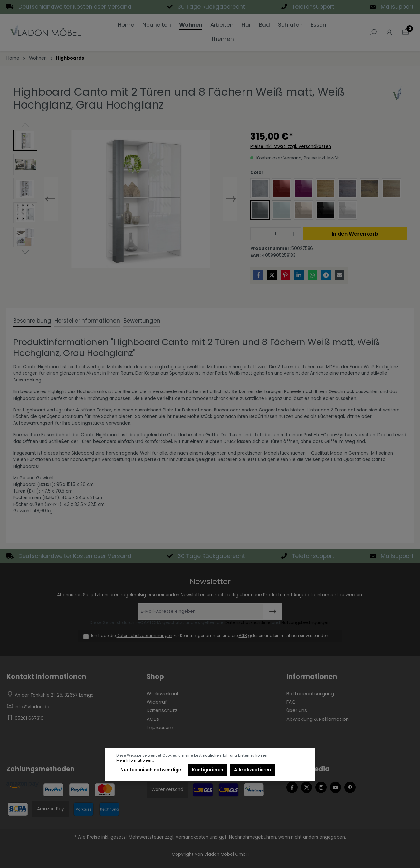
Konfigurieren (208, 770)
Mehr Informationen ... (135, 761)
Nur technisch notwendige (151, 770)
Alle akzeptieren (253, 770)
